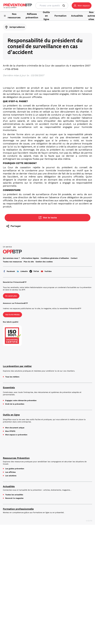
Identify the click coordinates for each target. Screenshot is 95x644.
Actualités (9, 486)
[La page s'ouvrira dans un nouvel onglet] (82, 6)
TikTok (34, 271)
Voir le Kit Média (12, 315)
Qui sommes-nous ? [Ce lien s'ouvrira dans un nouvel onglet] (11, 258)
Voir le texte (48, 218)
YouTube (46, 271)
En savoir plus (11, 296)
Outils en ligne (11, 415)
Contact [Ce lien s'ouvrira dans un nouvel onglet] (74, 258)
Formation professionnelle (18, 509)
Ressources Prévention (16, 458)
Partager (13, 226)
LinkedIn (22, 271)
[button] (82, 6)
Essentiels (9, 388)
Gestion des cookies (44, 262)
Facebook (9, 271)
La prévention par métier (17, 366)
